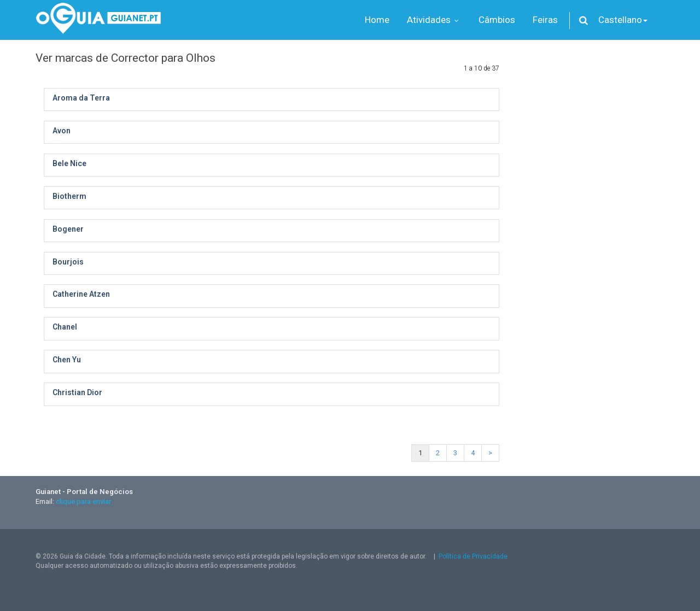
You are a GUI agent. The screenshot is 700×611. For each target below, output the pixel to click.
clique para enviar (83, 501)
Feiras (545, 20)
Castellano (623, 20)
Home (377, 20)
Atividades (434, 20)
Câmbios (497, 20)
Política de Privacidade (473, 556)
